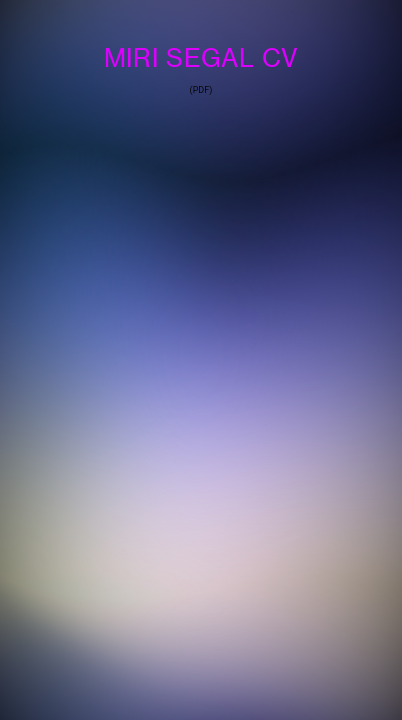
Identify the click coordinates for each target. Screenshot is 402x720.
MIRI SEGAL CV (201, 57)
